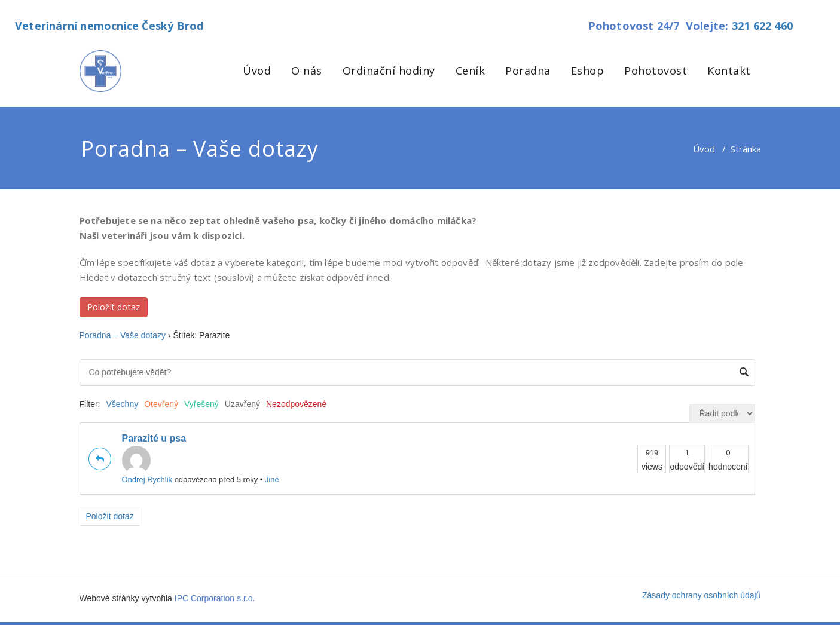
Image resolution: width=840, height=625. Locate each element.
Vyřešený (201, 404)
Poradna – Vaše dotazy (123, 335)
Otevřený (161, 404)
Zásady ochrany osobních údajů (701, 595)
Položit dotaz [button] (114, 307)
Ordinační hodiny (389, 71)
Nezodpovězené (296, 404)
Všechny (123, 404)
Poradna (528, 71)
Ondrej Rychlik (147, 465)
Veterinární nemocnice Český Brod (109, 26)
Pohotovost (656, 71)
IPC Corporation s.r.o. (215, 598)
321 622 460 (762, 26)
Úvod (257, 71)
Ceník (471, 71)
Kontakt (729, 71)
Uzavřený (242, 404)
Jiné (272, 480)
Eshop (588, 71)
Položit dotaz (110, 516)
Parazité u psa (154, 438)
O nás (307, 71)
